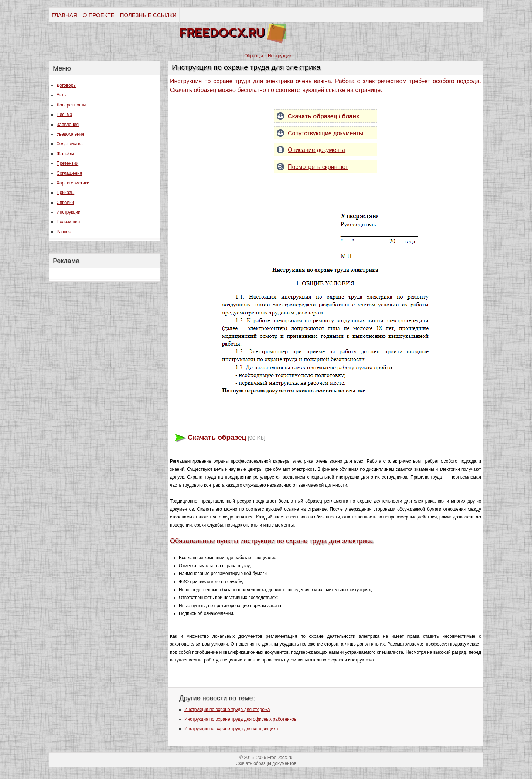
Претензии (67, 163)
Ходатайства (70, 144)
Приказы (65, 193)
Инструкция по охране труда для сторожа (227, 710)
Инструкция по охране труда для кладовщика (231, 729)
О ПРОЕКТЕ (99, 15)
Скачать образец (217, 437)
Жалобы (65, 154)
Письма (64, 115)
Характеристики (73, 183)
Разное (64, 232)
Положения (68, 222)
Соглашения (69, 173)
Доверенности (71, 105)
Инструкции (69, 212)
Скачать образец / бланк (323, 116)
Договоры (66, 85)
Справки (65, 203)
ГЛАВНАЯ (64, 15)
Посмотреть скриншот (318, 167)
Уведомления (70, 134)
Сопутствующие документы (325, 133)
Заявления (68, 125)
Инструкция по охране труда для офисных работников (240, 719)
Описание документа (317, 150)
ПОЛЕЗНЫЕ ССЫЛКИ (148, 15)
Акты (62, 95)
